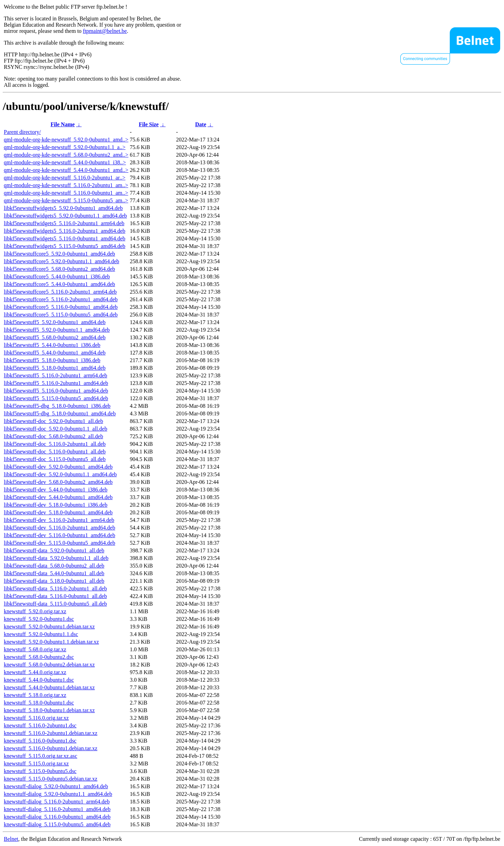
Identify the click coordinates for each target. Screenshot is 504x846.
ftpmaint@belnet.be (105, 31)
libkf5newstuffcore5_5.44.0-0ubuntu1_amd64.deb (59, 284)
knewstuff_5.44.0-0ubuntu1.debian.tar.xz (49, 687)
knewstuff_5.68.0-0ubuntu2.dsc (39, 657)
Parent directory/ (22, 132)
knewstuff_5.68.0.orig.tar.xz (35, 649)
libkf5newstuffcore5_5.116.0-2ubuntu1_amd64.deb (61, 299)
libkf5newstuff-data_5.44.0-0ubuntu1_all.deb (54, 573)
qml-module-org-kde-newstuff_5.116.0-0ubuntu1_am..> (66, 193)
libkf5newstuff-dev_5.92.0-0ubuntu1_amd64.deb (58, 467)
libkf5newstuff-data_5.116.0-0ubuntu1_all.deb (55, 596)
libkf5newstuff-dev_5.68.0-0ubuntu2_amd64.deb (58, 482)
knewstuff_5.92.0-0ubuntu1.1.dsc (41, 634)
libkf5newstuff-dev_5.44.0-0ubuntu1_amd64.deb (58, 497)
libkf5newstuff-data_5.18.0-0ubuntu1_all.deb (54, 581)
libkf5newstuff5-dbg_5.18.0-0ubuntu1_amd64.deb (60, 413)
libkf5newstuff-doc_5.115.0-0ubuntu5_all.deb (55, 459)
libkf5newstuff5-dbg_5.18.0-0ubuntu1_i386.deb (57, 406)
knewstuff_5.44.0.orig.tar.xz (35, 672)
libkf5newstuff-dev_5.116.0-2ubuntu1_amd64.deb (59, 528)
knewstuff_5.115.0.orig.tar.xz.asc (40, 756)
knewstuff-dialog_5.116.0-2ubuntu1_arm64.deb (57, 802)
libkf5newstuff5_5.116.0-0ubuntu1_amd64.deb (56, 391)
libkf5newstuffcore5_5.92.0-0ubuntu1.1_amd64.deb (62, 261)
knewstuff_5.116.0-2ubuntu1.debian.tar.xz (51, 733)
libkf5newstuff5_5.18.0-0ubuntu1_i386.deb (52, 360)
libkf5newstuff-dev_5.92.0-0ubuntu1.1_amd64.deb (60, 474)
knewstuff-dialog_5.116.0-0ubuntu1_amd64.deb (57, 817)
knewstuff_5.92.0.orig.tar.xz (35, 611)
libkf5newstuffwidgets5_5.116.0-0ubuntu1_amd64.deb (65, 238)
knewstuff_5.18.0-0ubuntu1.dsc (39, 703)
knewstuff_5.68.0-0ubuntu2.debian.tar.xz (49, 665)
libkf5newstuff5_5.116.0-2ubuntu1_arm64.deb (55, 375)
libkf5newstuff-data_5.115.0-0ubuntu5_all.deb (55, 604)
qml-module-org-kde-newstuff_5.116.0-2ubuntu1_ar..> (65, 178)
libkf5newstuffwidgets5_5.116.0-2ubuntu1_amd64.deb (65, 231)
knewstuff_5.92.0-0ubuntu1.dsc (39, 619)
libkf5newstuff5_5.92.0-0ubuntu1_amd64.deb (55, 322)
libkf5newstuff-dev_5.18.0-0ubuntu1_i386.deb (56, 505)
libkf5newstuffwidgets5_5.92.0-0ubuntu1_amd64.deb (63, 208)
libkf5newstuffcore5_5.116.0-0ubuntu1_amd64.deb (61, 307)
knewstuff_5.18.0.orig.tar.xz (35, 695)
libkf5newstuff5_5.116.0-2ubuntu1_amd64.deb (56, 383)
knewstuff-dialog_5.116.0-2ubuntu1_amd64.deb (57, 809)
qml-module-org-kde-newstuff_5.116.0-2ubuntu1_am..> (66, 185)
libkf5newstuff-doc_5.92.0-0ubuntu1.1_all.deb (55, 429)
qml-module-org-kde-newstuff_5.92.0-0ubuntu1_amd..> (66, 140)
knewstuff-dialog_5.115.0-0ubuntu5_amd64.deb (57, 824)
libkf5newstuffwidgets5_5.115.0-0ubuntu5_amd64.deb (65, 246)
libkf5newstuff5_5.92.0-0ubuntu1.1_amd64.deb (57, 330)
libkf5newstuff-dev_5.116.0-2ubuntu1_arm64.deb (59, 520)
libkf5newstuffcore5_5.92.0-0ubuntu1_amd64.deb (59, 254)
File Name (63, 124)
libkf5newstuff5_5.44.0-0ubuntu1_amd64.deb (55, 353)
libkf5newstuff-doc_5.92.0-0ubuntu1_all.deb (53, 421)
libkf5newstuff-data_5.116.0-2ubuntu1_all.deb (55, 588)
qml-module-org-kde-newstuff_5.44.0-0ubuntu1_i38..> (65, 162)
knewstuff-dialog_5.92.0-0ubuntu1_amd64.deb (56, 786)
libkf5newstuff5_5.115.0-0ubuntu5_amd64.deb (56, 398)
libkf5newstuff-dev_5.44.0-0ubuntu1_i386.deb (56, 490)
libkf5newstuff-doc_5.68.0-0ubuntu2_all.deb (53, 436)
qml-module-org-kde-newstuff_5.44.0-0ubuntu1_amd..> (66, 170)
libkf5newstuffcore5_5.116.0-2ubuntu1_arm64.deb (60, 292)
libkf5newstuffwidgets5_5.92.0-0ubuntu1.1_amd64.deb (65, 216)
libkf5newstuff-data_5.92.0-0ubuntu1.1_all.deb (56, 558)
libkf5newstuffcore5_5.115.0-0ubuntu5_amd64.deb (61, 315)
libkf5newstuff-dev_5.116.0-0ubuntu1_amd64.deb (59, 535)
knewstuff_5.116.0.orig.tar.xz (36, 718)
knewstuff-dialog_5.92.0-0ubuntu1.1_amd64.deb (58, 794)
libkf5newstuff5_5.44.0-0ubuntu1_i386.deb (52, 345)
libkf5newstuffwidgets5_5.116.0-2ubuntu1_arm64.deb (64, 223)
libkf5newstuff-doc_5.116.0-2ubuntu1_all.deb (55, 444)
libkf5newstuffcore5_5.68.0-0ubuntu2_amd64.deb (59, 269)
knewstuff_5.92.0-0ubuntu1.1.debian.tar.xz (51, 642)
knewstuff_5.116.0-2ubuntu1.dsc (40, 725)
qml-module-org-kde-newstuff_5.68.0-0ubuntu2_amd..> (66, 155)
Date (201, 124)
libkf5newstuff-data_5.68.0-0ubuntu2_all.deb (54, 566)
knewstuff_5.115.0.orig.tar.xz (36, 764)
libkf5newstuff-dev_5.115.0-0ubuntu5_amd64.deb (59, 543)
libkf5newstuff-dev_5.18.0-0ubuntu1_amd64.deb (58, 512)
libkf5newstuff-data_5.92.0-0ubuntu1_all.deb (54, 550)
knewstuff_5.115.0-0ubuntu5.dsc (40, 771)
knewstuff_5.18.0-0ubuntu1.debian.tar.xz (49, 710)
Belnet (11, 839)
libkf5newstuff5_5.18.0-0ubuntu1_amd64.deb (55, 368)
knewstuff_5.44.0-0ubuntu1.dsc (39, 680)
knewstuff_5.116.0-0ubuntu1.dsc (40, 741)
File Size (149, 124)
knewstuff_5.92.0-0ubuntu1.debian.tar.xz (49, 627)
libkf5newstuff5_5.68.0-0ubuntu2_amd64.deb (55, 337)
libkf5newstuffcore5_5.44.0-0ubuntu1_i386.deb (57, 277)
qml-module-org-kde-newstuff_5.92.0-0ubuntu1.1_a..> (65, 147)
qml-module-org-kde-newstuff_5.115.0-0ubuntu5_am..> (66, 200)
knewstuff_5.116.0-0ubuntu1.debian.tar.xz (51, 748)
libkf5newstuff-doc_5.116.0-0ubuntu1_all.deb (55, 452)
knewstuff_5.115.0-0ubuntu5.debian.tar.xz (51, 779)
